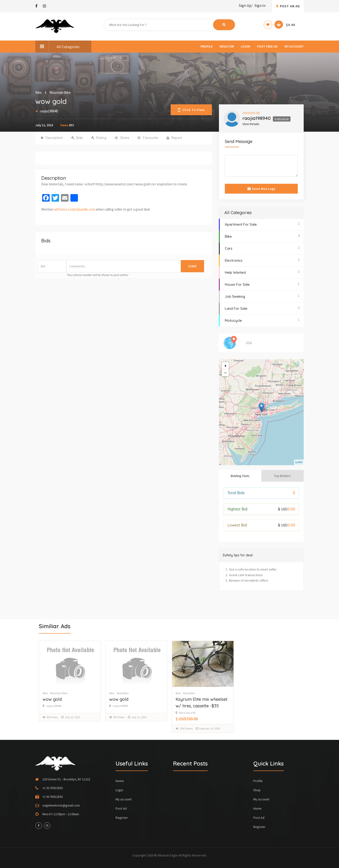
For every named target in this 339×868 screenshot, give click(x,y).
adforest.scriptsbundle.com (75, 209)
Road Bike (123, 693)
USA (249, 343)
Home (120, 781)
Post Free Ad (267, 46)
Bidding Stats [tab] (240, 476)
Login (245, 46)
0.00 (287, 509)
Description (52, 138)
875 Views (119, 717)
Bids (77, 138)
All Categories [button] (57, 47)
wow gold (52, 699)
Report (174, 138)
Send (192, 266)
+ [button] (225, 366)
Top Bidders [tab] (282, 476)
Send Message (261, 189)
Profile (207, 46)
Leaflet (299, 462)
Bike (39, 93)
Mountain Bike (60, 93)
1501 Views (186, 728)
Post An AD (288, 6)
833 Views (52, 717)
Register (227, 46)
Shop (257, 790)
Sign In (260, 5)
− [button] (225, 373)
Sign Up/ (246, 5)
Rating (99, 138)
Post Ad (121, 808)
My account (294, 46)
